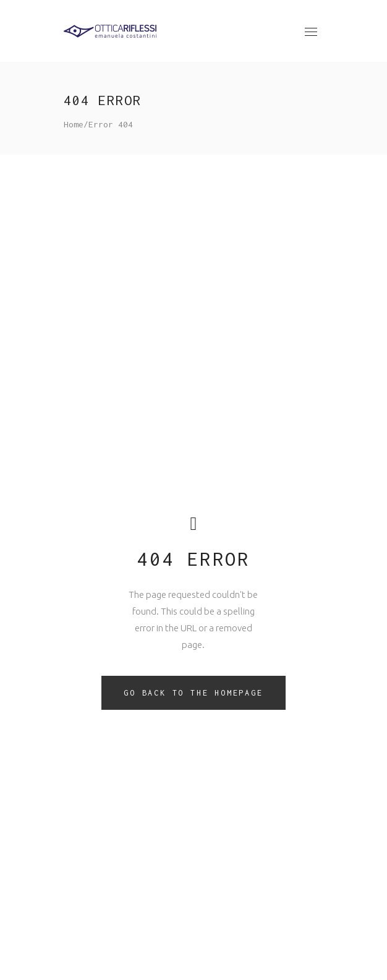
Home (74, 124)
